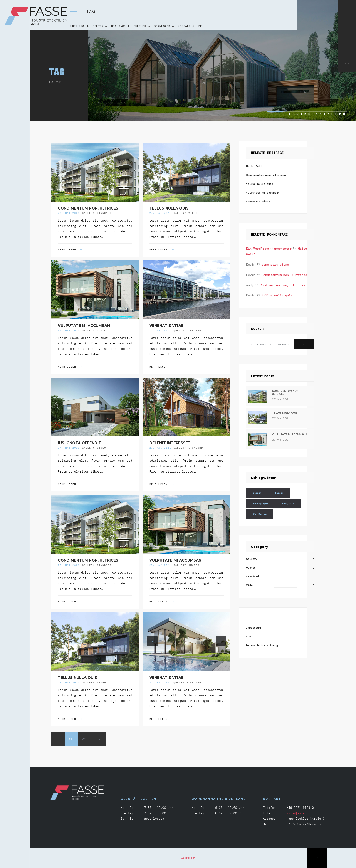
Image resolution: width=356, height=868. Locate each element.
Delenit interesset (170, 443)
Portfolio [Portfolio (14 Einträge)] (288, 504)
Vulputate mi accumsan (84, 326)
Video (193, 213)
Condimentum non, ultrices (88, 208)
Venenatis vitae (166, 326)
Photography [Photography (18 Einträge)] (260, 504)
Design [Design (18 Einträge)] (257, 493)
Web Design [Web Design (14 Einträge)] (260, 514)
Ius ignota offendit (80, 443)
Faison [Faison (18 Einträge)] (279, 493)
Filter (100, 26)
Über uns (80, 26)
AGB (248, 636)
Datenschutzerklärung (262, 645)
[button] (152, 641)
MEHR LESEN (70, 250)
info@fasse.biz (299, 813)
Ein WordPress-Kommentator (269, 249)
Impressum (253, 628)
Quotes (102, 330)
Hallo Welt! (255, 166)
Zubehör (142, 26)
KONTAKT (187, 26)
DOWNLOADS (164, 26)
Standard (104, 213)
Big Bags (121, 26)
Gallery (88, 213)
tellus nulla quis (169, 208)
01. (72, 739)
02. (85, 739)
